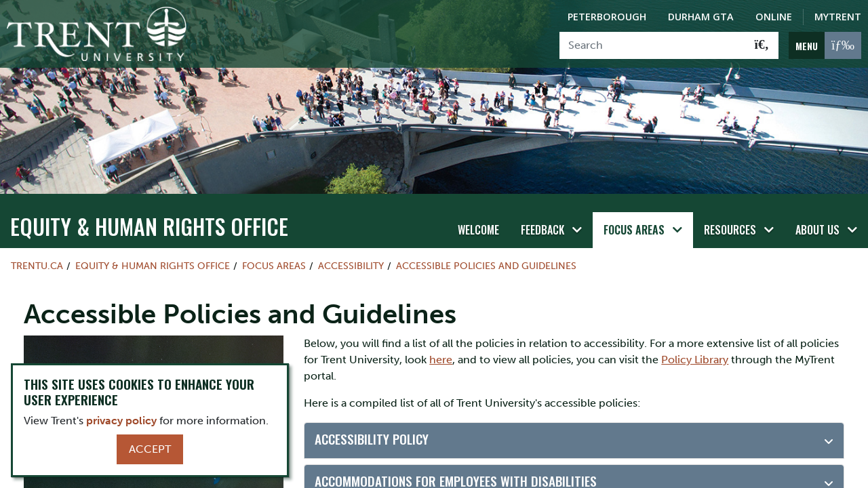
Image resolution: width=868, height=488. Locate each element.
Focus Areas (634, 230)
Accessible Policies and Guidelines (486, 266)
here (441, 360)
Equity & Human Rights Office (149, 226)
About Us (817, 230)
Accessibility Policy (372, 439)
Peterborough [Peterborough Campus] (607, 17)
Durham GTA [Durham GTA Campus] (701, 17)
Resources (730, 230)
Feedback (542, 230)
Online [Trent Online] (774, 17)
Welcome (478, 230)
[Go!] (762, 45)
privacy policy (121, 421)
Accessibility (351, 266)
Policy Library (695, 360)
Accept (150, 449)
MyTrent (838, 17)
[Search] (653, 45)
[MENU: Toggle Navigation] (825, 45)
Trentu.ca (37, 266)
